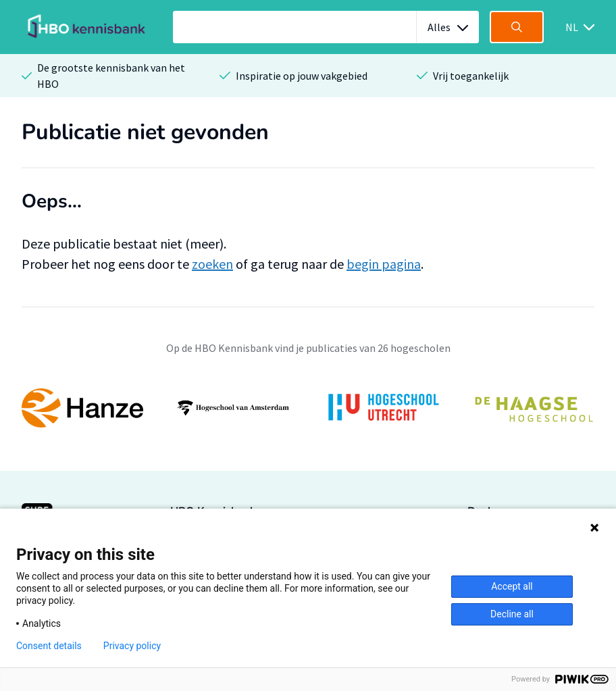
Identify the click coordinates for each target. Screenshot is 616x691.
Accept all (512, 586)
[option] (308, 408)
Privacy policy (132, 646)
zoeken (212, 264)
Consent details (49, 646)
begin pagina (384, 264)
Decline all (512, 614)
